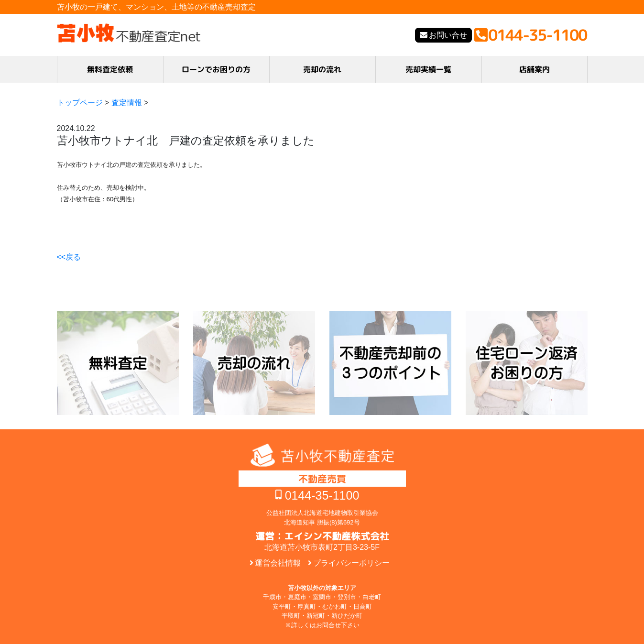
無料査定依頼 (110, 69)
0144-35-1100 (322, 495)
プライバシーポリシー (351, 563)
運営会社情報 (278, 563)
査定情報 (127, 103)
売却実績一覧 (428, 69)
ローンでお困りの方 (216, 69)
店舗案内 (534, 69)
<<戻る (69, 257)
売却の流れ (322, 69)
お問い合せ (448, 35)
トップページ (80, 103)
